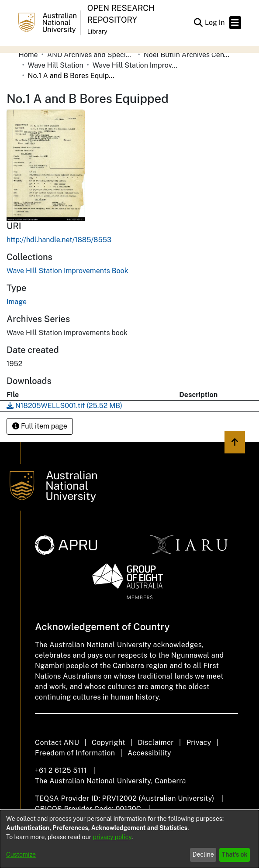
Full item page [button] (40, 426)
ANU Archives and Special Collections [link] (91, 55)
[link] (67, 271)
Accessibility (149, 753)
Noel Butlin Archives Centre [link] (187, 55)
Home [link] (28, 55)
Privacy (199, 743)
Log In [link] (215, 22)
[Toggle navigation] (235, 23)
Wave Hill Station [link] (56, 65)
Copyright (109, 743)
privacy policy (112, 837)
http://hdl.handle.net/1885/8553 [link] (59, 240)
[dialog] (129, 839)
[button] (199, 23)
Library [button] (97, 31)
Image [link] (17, 302)
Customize (21, 854)
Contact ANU (57, 743)
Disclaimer (156, 743)
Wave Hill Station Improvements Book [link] (136, 65)
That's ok (235, 854)
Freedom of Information (75, 753)
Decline (203, 854)
